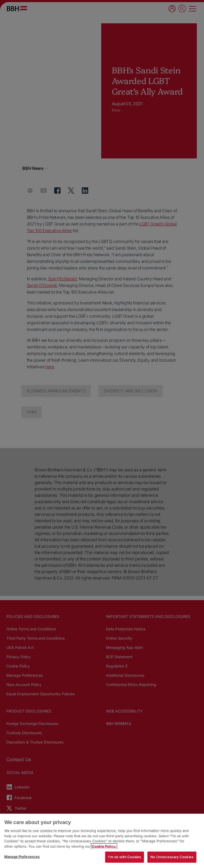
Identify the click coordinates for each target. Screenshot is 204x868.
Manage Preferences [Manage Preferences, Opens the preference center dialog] (22, 857)
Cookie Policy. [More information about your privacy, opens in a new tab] (104, 846)
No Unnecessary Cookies (172, 857)
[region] (102, 841)
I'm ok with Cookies (125, 857)
